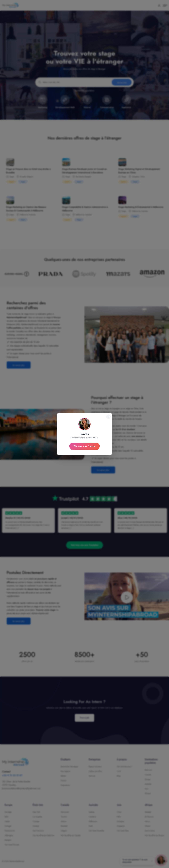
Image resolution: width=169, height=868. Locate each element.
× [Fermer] (108, 417)
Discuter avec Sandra (85, 446)
